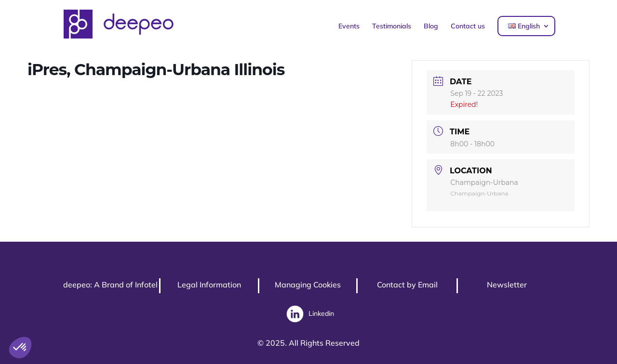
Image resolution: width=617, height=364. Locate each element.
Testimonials (392, 26)
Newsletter (507, 285)
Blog (431, 26)
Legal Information (209, 285)
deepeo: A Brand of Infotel (110, 285)
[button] (20, 348)
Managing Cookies (308, 285)
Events (349, 26)
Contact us (468, 26)
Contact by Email (407, 285)
